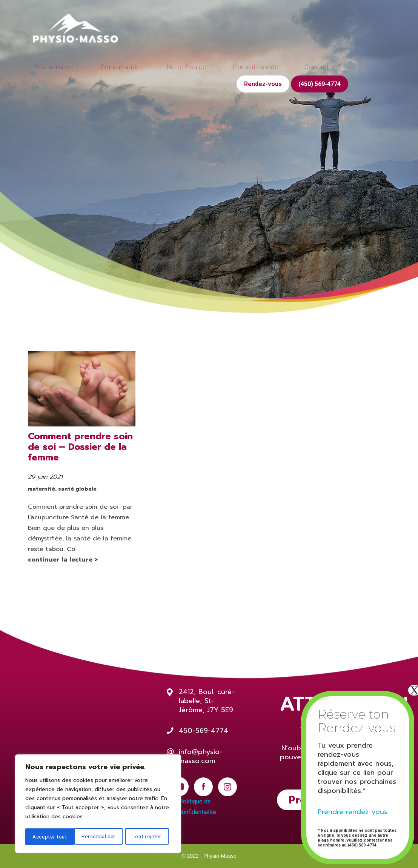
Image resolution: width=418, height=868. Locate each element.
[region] (98, 804)
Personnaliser (49, 837)
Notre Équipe (187, 67)
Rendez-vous (263, 84)
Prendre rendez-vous (353, 812)
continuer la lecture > (63, 560)
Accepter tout (147, 837)
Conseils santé (255, 67)
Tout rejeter (98, 837)
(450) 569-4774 (320, 84)
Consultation (121, 67)
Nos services (54, 67)
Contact (317, 67)
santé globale (77, 489)
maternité (41, 489)
